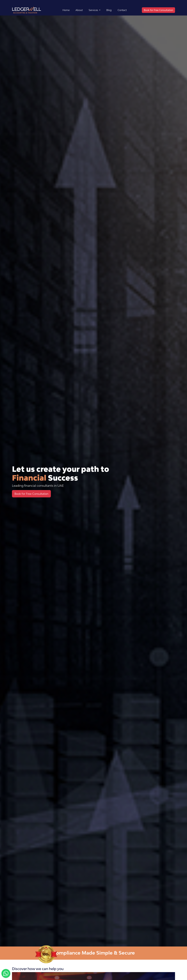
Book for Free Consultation (158, 10)
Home (66, 10)
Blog (109, 10)
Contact (122, 10)
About (79, 10)
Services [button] (94, 10)
